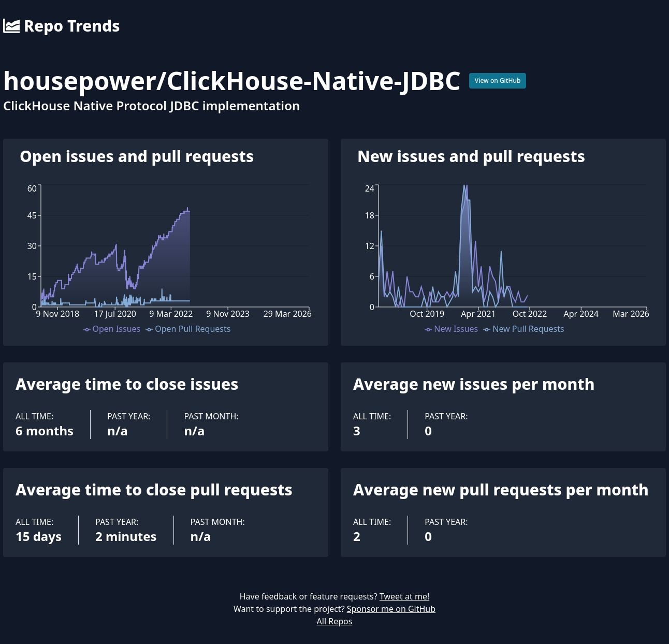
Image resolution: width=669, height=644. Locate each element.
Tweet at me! (404, 596)
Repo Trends (61, 26)
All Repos (335, 621)
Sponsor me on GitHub (391, 609)
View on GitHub (498, 80)
